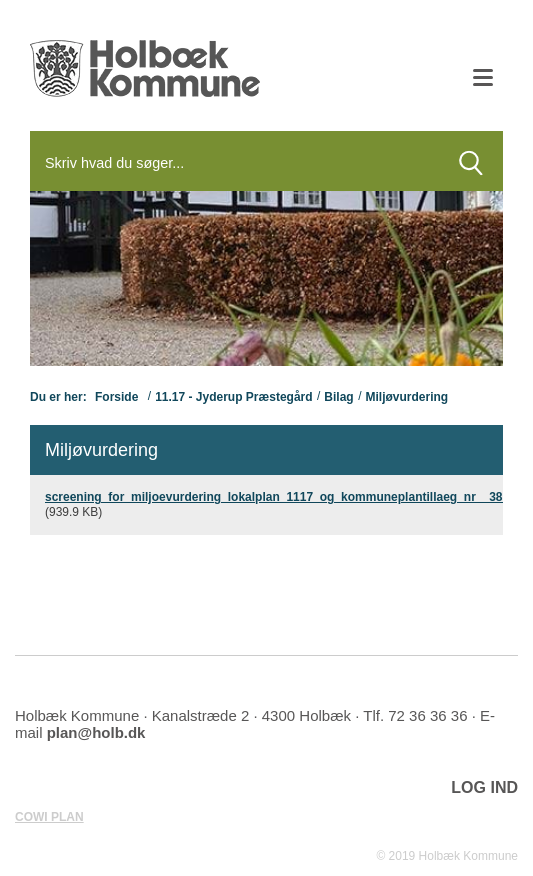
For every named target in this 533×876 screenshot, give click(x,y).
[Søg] (234, 163)
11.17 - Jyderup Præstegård (233, 397)
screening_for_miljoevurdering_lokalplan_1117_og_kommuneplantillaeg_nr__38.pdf (285, 497)
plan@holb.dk (96, 732)
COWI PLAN (49, 817)
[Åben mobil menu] (483, 80)
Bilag (338, 397)
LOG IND (484, 787)
